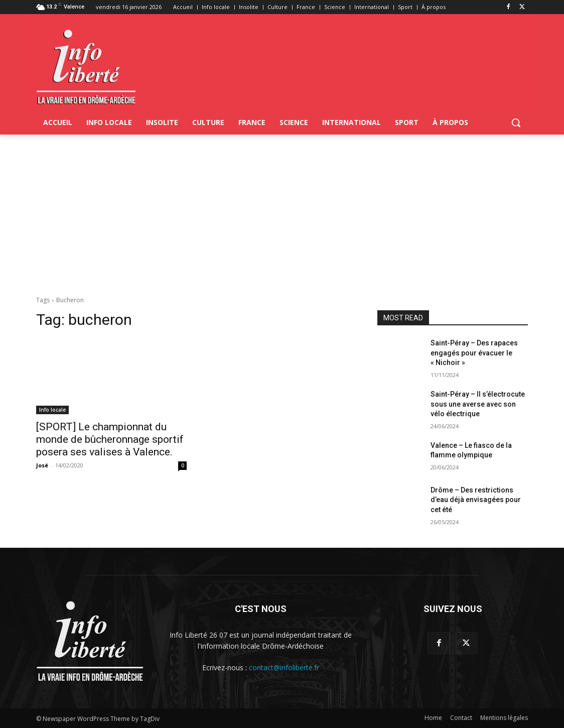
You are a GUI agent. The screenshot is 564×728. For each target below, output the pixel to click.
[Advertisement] (282, 210)
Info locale (52, 410)
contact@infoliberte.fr (284, 668)
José (42, 465)
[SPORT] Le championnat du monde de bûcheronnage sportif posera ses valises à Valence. (110, 439)
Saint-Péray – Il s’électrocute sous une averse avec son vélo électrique (478, 404)
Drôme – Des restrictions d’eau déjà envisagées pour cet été (476, 500)
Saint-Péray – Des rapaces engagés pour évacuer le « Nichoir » (474, 353)
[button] (516, 123)
